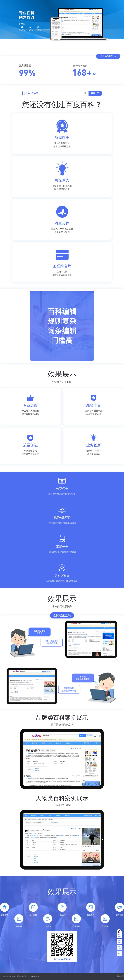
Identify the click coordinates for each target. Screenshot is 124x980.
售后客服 (119, 941)
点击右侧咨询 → (108, 56)
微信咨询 (119, 947)
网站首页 (121, 976)
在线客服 (119, 935)
